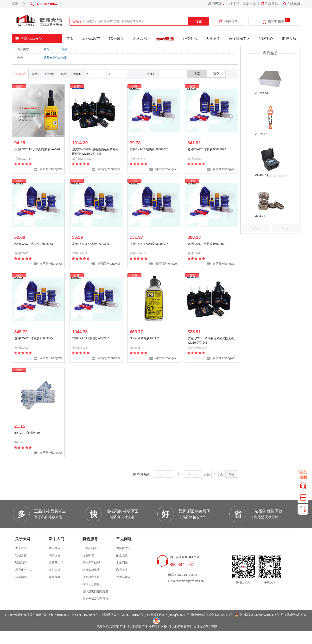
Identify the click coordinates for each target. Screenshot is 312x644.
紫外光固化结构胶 (55, 58)
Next (285, 228)
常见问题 (122, 563)
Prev (255, 228)
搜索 (199, 21)
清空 (216, 74)
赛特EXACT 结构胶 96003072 (207, 149)
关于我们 (21, 548)
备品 (64, 49)
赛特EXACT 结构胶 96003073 (34, 244)
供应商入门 (56, 548)
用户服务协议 (24, 570)
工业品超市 (91, 38)
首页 (70, 38)
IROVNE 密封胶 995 (28, 433)
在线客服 (292, 4)
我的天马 (215, 4)
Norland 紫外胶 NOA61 (145, 338)
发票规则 (55, 577)
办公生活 (190, 38)
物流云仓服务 (91, 584)
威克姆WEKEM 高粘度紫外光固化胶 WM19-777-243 (211, 341)
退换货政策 (123, 548)
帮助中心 (19, 4)
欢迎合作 (21, 555)
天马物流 (213, 38)
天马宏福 (140, 38)
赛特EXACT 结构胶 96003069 (91, 244)
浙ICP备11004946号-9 (86, 615)
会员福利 (21, 577)
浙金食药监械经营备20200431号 (212, 615)
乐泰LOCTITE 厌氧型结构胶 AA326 (37, 149)
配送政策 (122, 555)
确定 (232, 474)
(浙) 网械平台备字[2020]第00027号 (167, 615)
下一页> (193, 474)
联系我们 (21, 563)
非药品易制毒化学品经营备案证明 (171, 627)
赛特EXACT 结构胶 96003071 (207, 244)
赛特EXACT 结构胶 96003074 (91, 338)
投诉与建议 (123, 577)
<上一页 (163, 474)
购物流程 (55, 555)
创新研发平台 (91, 577)
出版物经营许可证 (205, 627)
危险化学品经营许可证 (111, 627)
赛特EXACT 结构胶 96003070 (149, 149)
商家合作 (249, 4)
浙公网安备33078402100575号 (259, 615)
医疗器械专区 (239, 38)
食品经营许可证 (137, 627)
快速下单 (233, 4)
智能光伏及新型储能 (96, 599)
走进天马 (289, 38)
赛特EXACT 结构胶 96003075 (34, 338)
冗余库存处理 (91, 563)
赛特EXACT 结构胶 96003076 (149, 244)
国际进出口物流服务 (96, 591)
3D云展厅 (116, 38)
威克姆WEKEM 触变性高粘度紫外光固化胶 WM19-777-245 (95, 152)
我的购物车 (276, 22)
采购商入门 (56, 563)
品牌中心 (266, 38)
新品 (47, 49)
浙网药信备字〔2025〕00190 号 (123, 615)
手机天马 (269, 4)
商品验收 (122, 570)
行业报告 (88, 555)
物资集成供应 (91, 570)
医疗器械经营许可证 (294, 615)
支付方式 (55, 570)
